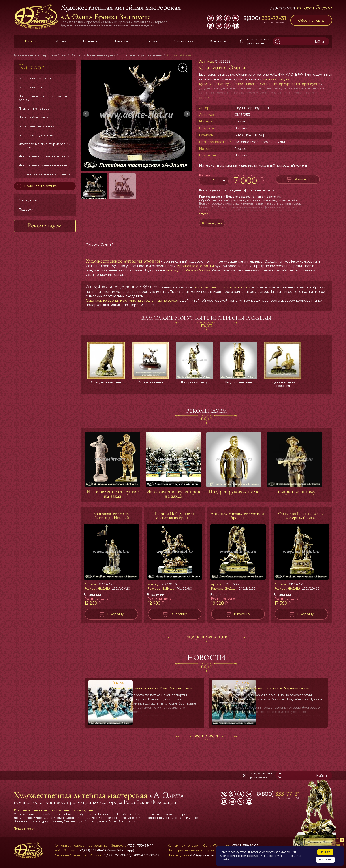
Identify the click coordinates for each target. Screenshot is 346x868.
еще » (204, 98)
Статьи (151, 41)
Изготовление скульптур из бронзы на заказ (45, 146)
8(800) (265, 18)
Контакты (218, 41)
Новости (121, 41)
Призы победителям (34, 117)
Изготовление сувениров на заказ (44, 165)
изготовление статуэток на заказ (223, 289)
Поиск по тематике (36, 186)
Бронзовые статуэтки (35, 78)
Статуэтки (28, 200)
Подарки (26, 209)
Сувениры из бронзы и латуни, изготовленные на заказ (131, 303)
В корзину (302, 179)
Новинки (90, 41)
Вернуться (221, 224)
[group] (136, 116)
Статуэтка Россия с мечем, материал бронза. (301, 519)
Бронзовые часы (31, 87)
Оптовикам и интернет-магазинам (45, 174)
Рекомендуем (45, 225)
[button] (187, 114)
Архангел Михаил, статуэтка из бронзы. (238, 519)
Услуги (61, 41)
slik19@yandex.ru (202, 855)
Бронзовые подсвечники (37, 135)
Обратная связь (311, 20)
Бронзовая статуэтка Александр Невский (111, 519)
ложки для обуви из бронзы (188, 272)
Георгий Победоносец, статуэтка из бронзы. (175, 519)
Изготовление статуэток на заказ (44, 156)
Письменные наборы (34, 109)
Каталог (32, 41)
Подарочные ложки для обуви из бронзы (43, 98)
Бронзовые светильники (37, 126)
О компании (184, 41)
